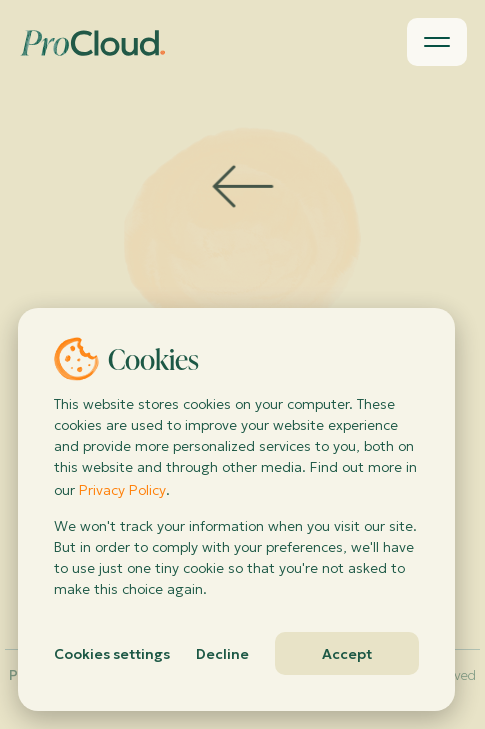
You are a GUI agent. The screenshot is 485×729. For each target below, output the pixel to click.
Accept (347, 654)
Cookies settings (112, 654)
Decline (222, 654)
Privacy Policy (122, 490)
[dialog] (236, 509)
